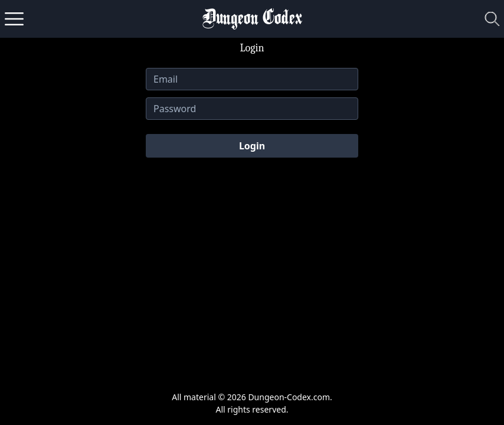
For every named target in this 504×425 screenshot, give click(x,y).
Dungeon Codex (252, 19)
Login (252, 146)
